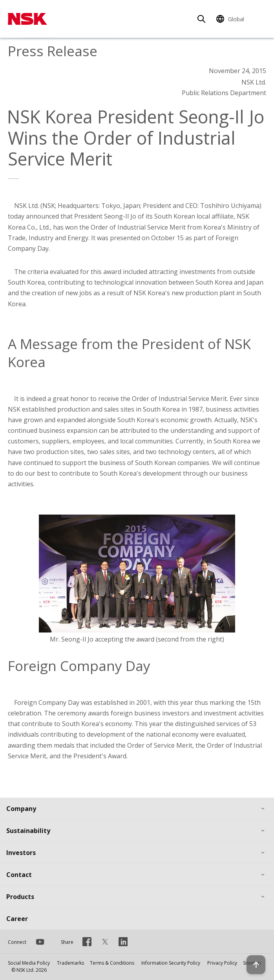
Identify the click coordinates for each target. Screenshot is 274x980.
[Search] (201, 19)
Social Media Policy (29, 963)
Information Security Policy (171, 963)
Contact (19, 875)
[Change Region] (231, 19)
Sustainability (28, 831)
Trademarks (70, 963)
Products (20, 897)
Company (21, 809)
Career (17, 919)
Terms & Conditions (112, 963)
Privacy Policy (222, 963)
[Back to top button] (256, 965)
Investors (21, 853)
